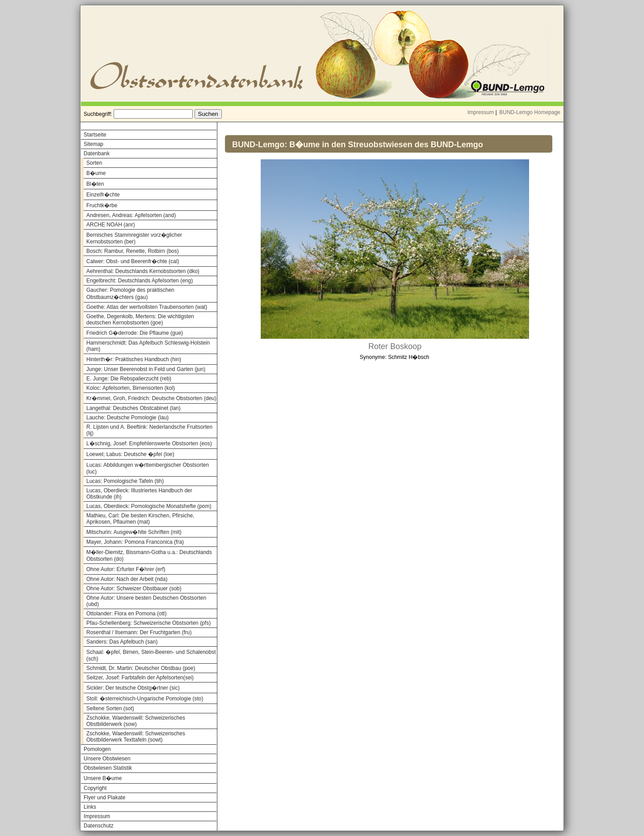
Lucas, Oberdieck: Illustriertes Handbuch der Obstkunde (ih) (139, 494)
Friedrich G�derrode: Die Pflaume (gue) (135, 333)
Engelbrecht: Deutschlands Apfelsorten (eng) (140, 281)
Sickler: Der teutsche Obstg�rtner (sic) (133, 688)
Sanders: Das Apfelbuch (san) (122, 642)
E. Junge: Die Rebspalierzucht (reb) (129, 379)
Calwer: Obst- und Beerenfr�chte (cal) (133, 261)
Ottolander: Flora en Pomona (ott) (126, 614)
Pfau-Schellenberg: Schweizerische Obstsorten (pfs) (148, 623)
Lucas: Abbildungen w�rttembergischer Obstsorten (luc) (148, 468)
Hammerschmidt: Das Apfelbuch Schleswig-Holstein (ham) (148, 346)
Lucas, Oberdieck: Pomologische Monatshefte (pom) (149, 506)
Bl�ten (95, 184)
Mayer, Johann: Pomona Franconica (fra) (135, 542)
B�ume (96, 173)
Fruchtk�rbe (102, 205)
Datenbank (97, 154)
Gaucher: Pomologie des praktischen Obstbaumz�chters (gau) (130, 294)
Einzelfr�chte (103, 195)
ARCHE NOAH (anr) (111, 225)
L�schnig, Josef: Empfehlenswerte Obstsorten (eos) (149, 444)
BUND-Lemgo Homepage (530, 112)
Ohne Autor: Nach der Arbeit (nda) (127, 579)
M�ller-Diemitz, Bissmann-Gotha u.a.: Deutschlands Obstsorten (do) (149, 556)
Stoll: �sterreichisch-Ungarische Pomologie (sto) (145, 699)
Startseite (95, 135)
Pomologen (97, 749)
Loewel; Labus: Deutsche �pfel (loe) (130, 454)
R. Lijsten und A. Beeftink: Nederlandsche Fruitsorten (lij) (149, 430)
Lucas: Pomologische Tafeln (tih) (125, 481)
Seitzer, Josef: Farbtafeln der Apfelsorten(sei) (140, 678)
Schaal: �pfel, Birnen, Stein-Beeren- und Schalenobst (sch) (151, 655)
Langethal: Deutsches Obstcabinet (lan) (133, 408)
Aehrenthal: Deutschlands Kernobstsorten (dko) (143, 271)
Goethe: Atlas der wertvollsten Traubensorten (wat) (147, 307)
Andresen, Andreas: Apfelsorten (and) (131, 215)
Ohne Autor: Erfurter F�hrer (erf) (126, 569)
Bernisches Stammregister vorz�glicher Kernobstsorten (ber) (134, 238)
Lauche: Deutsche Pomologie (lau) (127, 418)
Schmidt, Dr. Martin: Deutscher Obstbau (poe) (141, 668)
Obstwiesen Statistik (108, 768)
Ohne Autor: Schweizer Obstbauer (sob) (134, 589)
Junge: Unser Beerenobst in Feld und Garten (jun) (146, 369)
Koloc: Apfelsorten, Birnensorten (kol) (131, 388)
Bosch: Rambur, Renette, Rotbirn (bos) (133, 251)
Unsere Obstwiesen (107, 759)
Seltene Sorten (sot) (110, 708)
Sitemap (93, 144)
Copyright (95, 788)
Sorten (94, 163)
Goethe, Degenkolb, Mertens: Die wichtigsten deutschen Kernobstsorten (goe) (140, 320)
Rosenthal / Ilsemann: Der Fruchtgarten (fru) (139, 632)
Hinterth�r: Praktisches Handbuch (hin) (134, 359)
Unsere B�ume (103, 778)
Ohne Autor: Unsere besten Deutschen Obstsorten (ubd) (146, 601)
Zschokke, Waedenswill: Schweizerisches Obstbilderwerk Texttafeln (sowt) (136, 737)
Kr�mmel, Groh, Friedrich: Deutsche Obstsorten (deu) (151, 398)
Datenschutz (99, 826)
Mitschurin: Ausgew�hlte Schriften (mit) (134, 532)
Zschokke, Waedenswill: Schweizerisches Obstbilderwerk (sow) (136, 721)
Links (90, 807)
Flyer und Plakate (104, 798)
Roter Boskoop (395, 346)
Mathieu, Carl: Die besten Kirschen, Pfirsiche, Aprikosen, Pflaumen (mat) (140, 519)
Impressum (481, 112)
